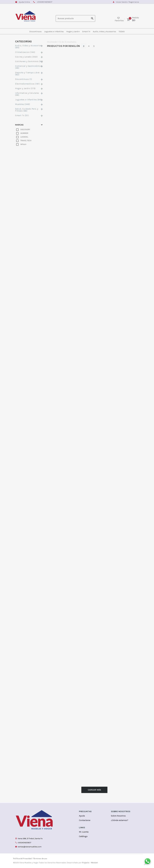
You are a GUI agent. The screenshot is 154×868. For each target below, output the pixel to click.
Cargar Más (94, 790)
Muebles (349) (29, 104)
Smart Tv (86, 31)
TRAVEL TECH (26, 141)
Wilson (23, 144)
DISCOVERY (25, 129)
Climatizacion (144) (29, 52)
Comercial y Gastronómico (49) (29, 67)
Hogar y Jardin (73, 31)
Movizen (94, 863)
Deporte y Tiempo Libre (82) (29, 74)
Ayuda (82, 816)
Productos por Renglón (64, 46)
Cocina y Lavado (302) (29, 57)
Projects (86, 863)
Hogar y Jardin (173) (29, 88)
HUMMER (24, 133)
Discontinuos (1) (29, 79)
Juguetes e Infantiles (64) (29, 100)
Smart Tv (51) (29, 115)
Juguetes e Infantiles (54, 31)
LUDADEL (24, 137)
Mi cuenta (84, 832)
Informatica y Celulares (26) (29, 94)
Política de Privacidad (22, 859)
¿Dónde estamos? (120, 820)
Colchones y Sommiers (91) (29, 61)
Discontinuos (35, 31)
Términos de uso (40, 859)
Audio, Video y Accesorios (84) (29, 47)
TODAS (122, 31)
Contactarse (85, 820)
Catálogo (83, 836)
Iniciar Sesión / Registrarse (127, 2)
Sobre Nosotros (118, 816)
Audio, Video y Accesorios (105, 31)
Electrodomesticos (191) (29, 84)
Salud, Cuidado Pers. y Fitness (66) (29, 110)
